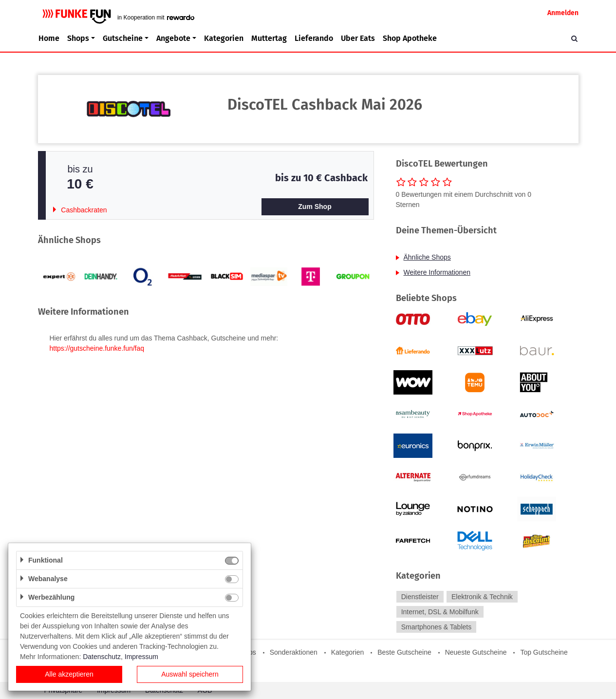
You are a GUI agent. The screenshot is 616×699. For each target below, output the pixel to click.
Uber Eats (358, 38)
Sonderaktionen (294, 652)
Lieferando (314, 38)
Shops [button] (78, 38)
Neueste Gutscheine (476, 652)
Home (49, 38)
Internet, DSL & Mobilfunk (440, 612)
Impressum (141, 657)
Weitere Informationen (437, 272)
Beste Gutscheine (404, 652)
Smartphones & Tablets (437, 627)
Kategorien (224, 38)
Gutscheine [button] (123, 38)
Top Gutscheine (544, 652)
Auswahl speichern (190, 674)
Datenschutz (102, 657)
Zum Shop (315, 207)
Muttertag (269, 38)
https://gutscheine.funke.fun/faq (97, 348)
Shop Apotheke (410, 38)
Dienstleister (420, 597)
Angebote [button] (173, 38)
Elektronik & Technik (482, 597)
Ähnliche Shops (427, 257)
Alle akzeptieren (69, 674)
